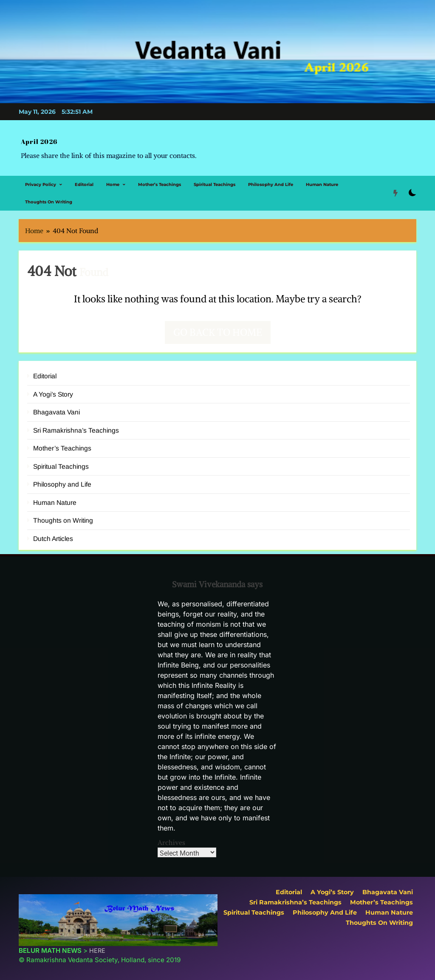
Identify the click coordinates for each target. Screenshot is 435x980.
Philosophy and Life (271, 179)
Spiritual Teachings (215, 179)
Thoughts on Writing (49, 196)
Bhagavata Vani (56, 407)
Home (113, 179)
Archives (171, 836)
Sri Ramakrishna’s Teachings (76, 424)
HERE (97, 945)
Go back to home (218, 326)
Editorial (84, 179)
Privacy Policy (41, 179)
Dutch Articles (53, 533)
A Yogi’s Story (53, 388)
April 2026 (36, 139)
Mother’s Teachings (160, 179)
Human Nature (322, 179)
